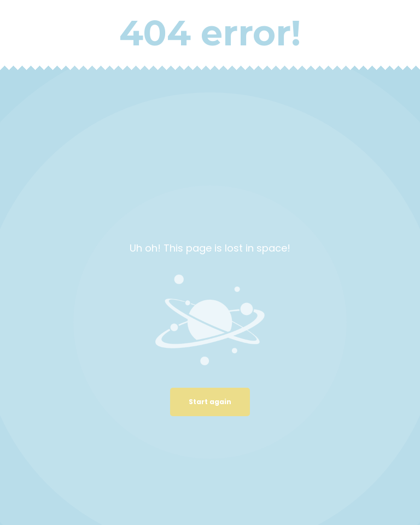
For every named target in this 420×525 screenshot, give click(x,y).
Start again (210, 402)
